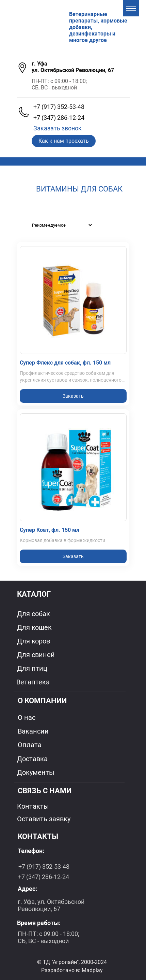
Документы (36, 772)
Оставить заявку (44, 819)
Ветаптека (33, 682)
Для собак (34, 614)
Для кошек (34, 627)
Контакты (33, 806)
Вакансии (33, 731)
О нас (27, 718)
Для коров (34, 641)
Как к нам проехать (64, 141)
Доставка (32, 759)
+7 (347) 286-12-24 (59, 118)
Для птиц (32, 668)
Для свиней (36, 655)
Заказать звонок (58, 128)
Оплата (30, 745)
